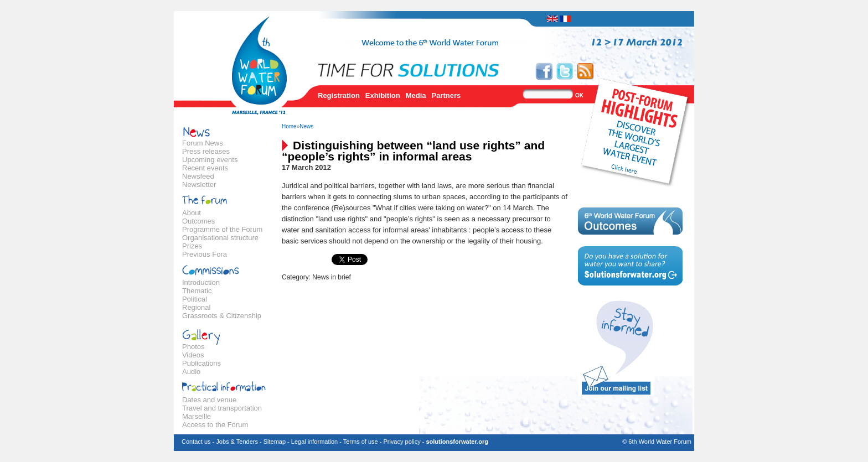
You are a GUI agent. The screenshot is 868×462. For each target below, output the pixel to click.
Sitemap (275, 442)
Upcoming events (210, 160)
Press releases (206, 151)
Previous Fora (205, 254)
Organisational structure (220, 238)
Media (416, 95)
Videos (193, 355)
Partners (446, 95)
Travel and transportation (222, 408)
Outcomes (198, 221)
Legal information (314, 442)
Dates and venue (209, 400)
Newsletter (199, 185)
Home (289, 126)
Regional (196, 307)
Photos (193, 347)
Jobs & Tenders (237, 442)
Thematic (197, 291)
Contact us (196, 442)
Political (195, 299)
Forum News (203, 143)
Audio (191, 372)
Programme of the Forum (222, 229)
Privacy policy (402, 442)
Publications (201, 363)
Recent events (205, 168)
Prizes (192, 246)
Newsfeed (198, 176)
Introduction (201, 282)
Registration (339, 95)
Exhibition (383, 95)
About (192, 213)
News (306, 126)
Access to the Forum (215, 425)
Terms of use (361, 442)
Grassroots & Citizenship (222, 316)
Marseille (197, 416)
